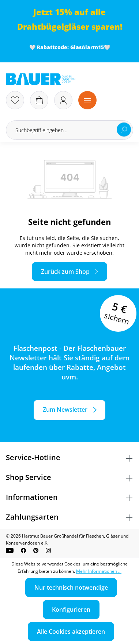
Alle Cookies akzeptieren (71, 632)
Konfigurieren (71, 610)
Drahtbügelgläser (53, 27)
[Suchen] (124, 130)
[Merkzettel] (15, 100)
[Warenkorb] (39, 100)
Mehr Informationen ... (99, 571)
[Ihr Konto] (63, 100)
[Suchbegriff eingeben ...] (69, 130)
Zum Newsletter (65, 410)
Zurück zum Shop (65, 272)
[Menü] (87, 100)
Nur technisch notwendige (71, 587)
